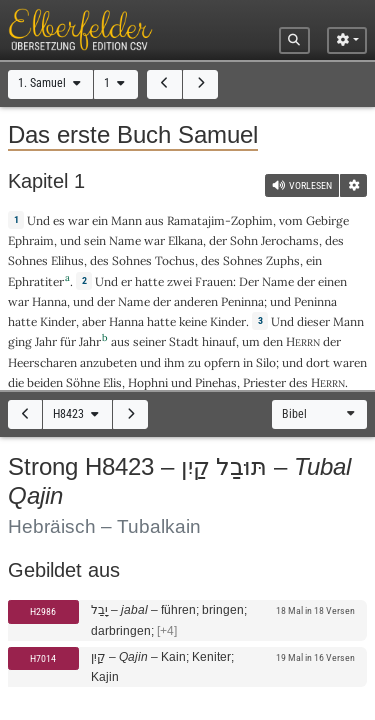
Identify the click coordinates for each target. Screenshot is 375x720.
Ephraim (31, 240)
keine (193, 321)
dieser (313, 321)
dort (318, 362)
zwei (179, 281)
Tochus (175, 260)
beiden (45, 382)
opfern (222, 362)
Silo (266, 362)
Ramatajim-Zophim (220, 220)
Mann (126, 220)
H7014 (43, 658)
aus (154, 220)
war (78, 220)
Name (125, 240)
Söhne (83, 382)
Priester (264, 382)
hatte (22, 321)
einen (332, 281)
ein (100, 220)
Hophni (148, 382)
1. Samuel (51, 83)
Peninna (242, 301)
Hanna (49, 301)
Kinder (58, 321)
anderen (196, 301)
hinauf (219, 341)
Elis (112, 382)
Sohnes (28, 260)
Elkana (185, 240)
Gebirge (327, 220)
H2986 (43, 611)
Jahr (46, 341)
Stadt (184, 341)
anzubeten (108, 362)
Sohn (244, 240)
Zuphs (283, 260)
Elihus (67, 260)
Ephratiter (36, 281)
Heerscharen (42, 362)
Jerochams (290, 240)
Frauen (214, 281)
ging (20, 341)
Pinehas (216, 382)
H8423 (77, 414)
